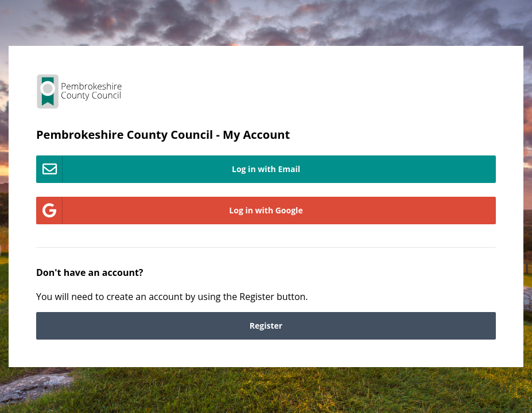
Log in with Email (168, 169)
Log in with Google (170, 211)
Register (266, 326)
